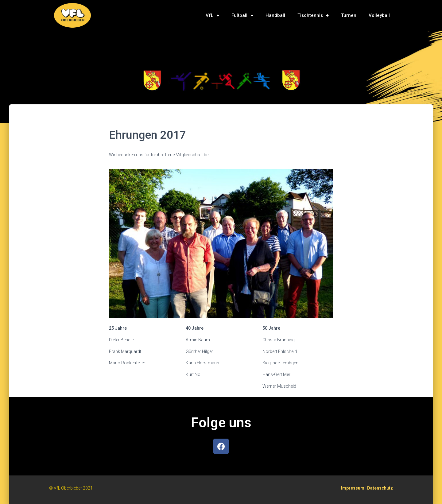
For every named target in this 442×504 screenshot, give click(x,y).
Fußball (242, 16)
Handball (275, 15)
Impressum (353, 488)
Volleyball (379, 15)
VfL (212, 16)
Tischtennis (313, 16)
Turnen (349, 15)
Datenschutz (380, 488)
